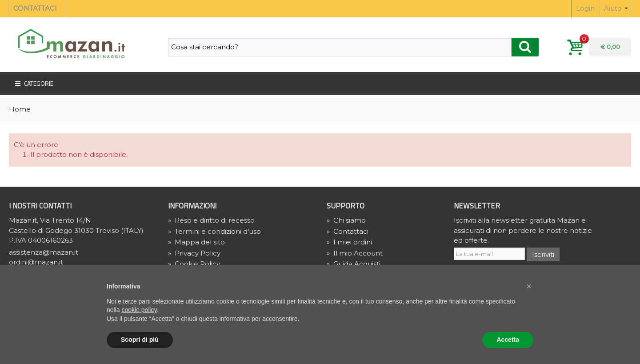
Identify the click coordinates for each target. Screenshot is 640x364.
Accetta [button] (508, 340)
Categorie (33, 84)
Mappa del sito (196, 242)
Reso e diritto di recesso (211, 220)
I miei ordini (349, 242)
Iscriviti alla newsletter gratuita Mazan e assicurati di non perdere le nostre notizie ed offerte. (523, 230)
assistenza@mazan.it (44, 252)
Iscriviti (543, 254)
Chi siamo (346, 220)
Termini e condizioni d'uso (214, 231)
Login (585, 8)
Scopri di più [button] (140, 340)
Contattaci (348, 231)
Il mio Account (355, 253)
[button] (529, 286)
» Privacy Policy (194, 253)
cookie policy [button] (139, 310)
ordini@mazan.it (36, 262)
